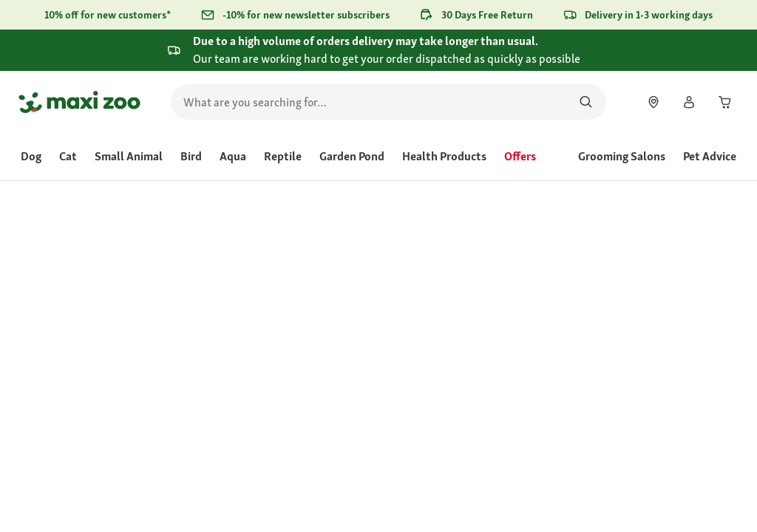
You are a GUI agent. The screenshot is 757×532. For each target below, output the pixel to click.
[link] (654, 102)
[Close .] (732, 50)
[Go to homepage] (79, 102)
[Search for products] (586, 102)
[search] (388, 102)
